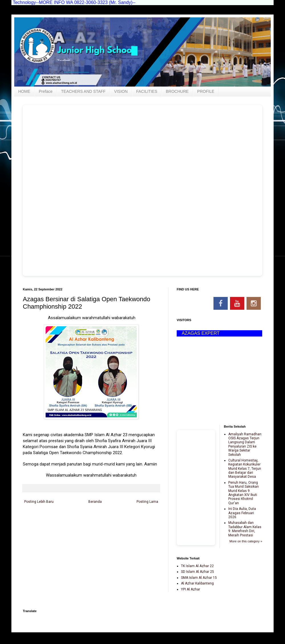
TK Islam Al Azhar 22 (197, 566)
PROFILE (206, 91)
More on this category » (246, 541)
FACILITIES (147, 91)
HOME (24, 91)
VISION (121, 91)
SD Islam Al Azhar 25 (198, 572)
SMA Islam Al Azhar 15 (199, 578)
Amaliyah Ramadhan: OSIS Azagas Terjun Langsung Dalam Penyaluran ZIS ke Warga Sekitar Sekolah (245, 444)
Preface (46, 91)
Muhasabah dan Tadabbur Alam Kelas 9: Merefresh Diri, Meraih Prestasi (245, 529)
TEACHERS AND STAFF (83, 91)
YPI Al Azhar (191, 589)
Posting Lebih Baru (39, 502)
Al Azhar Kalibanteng (197, 583)
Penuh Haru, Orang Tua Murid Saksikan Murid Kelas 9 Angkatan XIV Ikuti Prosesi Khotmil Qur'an (244, 493)
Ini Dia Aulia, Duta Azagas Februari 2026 (242, 513)
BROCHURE (177, 91)
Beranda (95, 502)
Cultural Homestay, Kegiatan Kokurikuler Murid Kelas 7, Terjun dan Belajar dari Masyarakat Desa (245, 469)
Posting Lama (147, 502)
